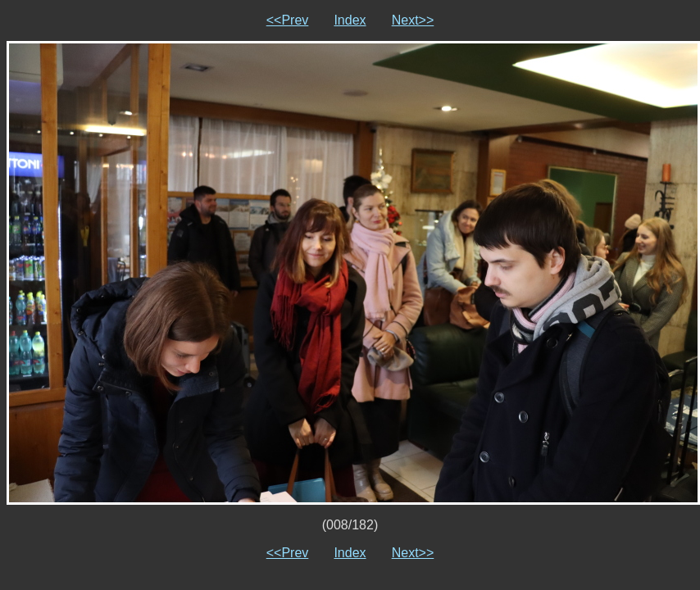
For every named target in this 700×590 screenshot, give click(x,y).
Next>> (413, 20)
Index (350, 20)
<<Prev (288, 20)
